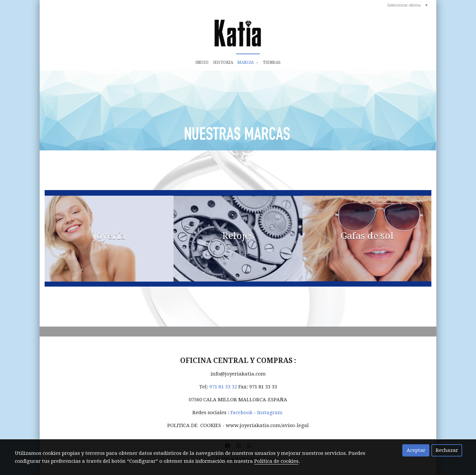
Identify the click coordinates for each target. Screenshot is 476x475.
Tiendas (272, 62)
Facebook (241, 416)
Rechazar (447, 450)
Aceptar (416, 450)
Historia (223, 62)
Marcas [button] (248, 62)
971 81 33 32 (223, 391)
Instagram (271, 416)
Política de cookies (276, 461)
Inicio (202, 62)
